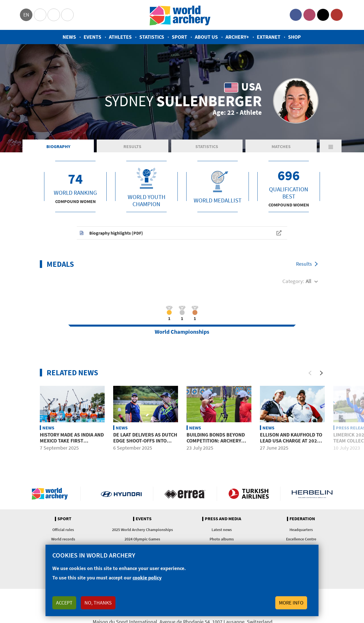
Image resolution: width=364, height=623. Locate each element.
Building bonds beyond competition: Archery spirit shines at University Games (216, 444)
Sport (179, 37)
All (309, 281)
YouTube (337, 15)
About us (206, 37)
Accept (64, 603)
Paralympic (54, 15)
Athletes (120, 37)
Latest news (222, 530)
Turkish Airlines (249, 494)
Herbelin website (312, 494)
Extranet (269, 37)
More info (291, 603)
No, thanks (98, 603)
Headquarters (301, 530)
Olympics (40, 15)
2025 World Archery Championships (142, 530)
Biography (58, 146)
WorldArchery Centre (67, 15)
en (26, 15)
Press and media (223, 519)
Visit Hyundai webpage (121, 494)
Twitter (323, 15)
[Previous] (310, 373)
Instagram (309, 15)
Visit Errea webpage (185, 494)
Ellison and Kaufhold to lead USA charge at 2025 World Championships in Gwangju (291, 444)
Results (132, 146)
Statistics (152, 37)
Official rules (63, 530)
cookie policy (147, 578)
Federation (302, 519)
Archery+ (237, 37)
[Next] (321, 373)
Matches (281, 146)
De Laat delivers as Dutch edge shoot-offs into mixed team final (145, 441)
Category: (293, 281)
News (69, 37)
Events (92, 37)
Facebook (296, 15)
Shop (294, 37)
